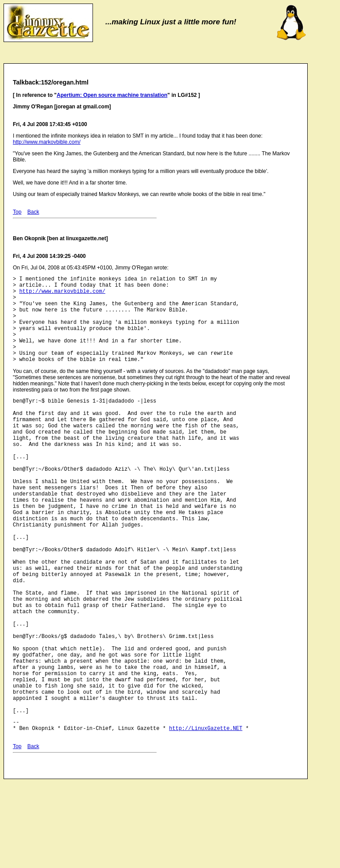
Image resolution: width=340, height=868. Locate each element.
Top (17, 212)
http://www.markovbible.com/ (47, 142)
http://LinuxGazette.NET (206, 817)
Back (33, 212)
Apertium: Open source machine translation (112, 95)
